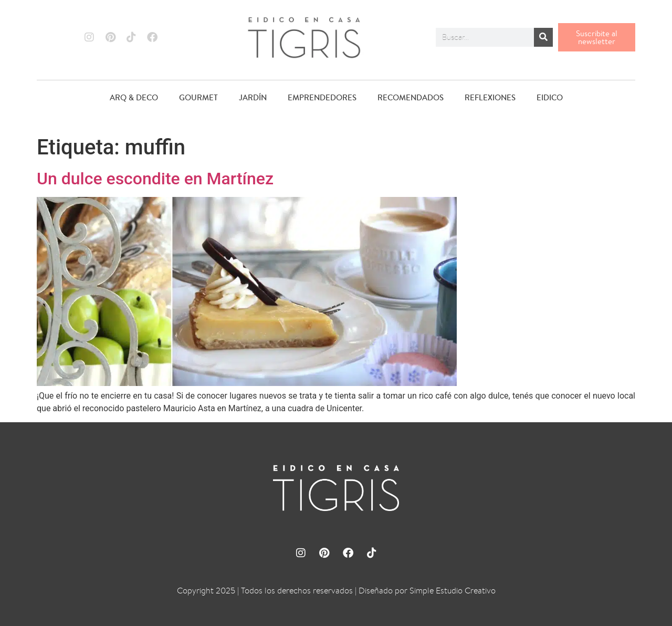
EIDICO (550, 97)
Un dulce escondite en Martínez (155, 179)
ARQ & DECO (134, 97)
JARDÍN (253, 97)
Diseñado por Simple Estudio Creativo (427, 591)
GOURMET (198, 97)
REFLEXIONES (490, 97)
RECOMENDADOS (411, 97)
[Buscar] (543, 37)
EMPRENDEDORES (322, 97)
